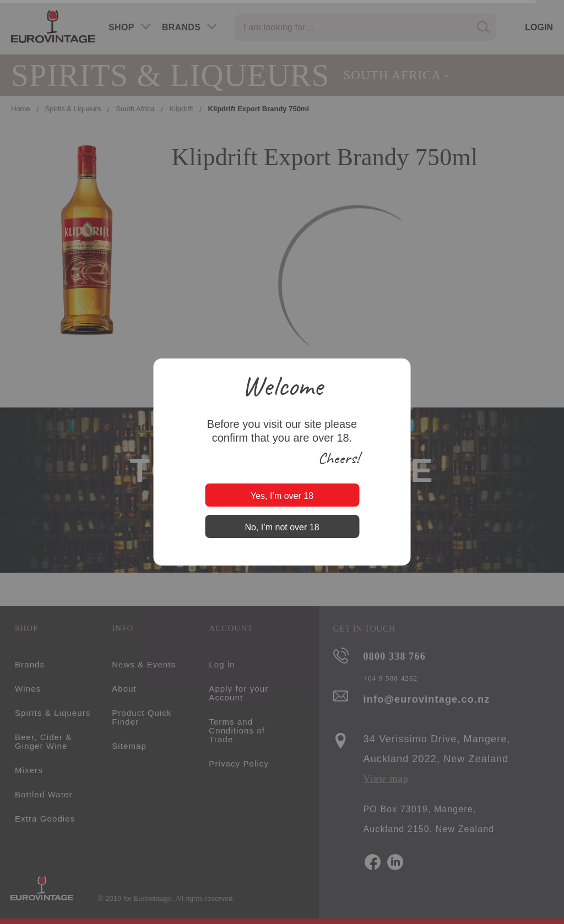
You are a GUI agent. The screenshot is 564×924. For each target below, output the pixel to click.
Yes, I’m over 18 (282, 496)
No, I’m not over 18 (282, 527)
